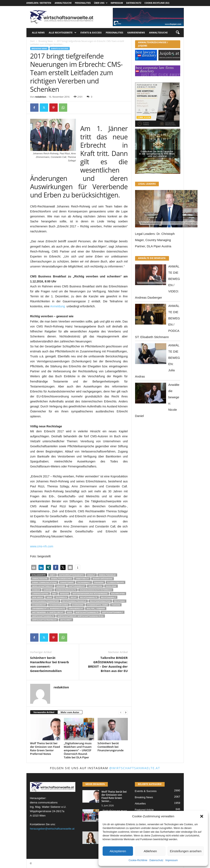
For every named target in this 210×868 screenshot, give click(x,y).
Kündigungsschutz (66, 590)
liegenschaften (40, 594)
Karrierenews (136, 32)
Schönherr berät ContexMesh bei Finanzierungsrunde (111, 747)
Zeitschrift (66, 620)
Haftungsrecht (77, 586)
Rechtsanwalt (109, 597)
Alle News (38, 32)
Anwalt (91, 575)
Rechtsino (119, 601)
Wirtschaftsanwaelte (87, 612)
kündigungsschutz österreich (96, 590)
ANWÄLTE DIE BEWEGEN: (152, 258)
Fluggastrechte (116, 582)
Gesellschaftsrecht (43, 586)
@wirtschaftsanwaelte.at (135, 768)
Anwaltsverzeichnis (62, 579)
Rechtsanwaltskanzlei (74, 601)
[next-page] (126, 712)
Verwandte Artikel (44, 712)
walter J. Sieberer (96, 609)
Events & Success (91, 32)
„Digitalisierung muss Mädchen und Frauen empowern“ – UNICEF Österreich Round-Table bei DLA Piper (78, 750)
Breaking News (46, 41)
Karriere (48, 590)
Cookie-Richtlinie (138, 860)
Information (95, 586)
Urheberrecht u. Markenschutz (49, 609)
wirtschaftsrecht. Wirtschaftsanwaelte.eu (81, 616)
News (49, 597)
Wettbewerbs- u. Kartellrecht (48, 612)
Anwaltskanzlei (107, 575)
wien (70, 612)
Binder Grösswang (103, 579)
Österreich (61, 597)
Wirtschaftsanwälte (43, 616)
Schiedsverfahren (59, 605)
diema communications (45, 582)
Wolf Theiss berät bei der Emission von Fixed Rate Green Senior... (114, 796)
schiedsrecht (39, 605)
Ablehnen (150, 851)
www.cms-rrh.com (42, 546)
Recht (74, 597)
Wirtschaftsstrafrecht (45, 620)
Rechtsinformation (100, 601)
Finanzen (99, 582)
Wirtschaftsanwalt (112, 612)
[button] (202, 816)
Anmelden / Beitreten (39, 3)
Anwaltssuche (63, 3)
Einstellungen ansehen (186, 851)
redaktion (40, 97)
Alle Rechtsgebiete (62, 33)
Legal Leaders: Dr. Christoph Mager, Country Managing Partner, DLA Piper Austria (155, 240)
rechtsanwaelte (89, 597)
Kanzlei (36, 590)
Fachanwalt (84, 582)
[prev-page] (121, 712)
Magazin (64, 594)
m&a (54, 594)
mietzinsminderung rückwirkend (90, 594)
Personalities (83, 3)
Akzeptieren (118, 851)
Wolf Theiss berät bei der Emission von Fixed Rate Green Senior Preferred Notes (45, 748)
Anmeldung (58, 306)
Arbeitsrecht (82, 579)
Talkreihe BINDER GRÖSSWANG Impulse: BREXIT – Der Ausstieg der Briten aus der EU (108, 664)
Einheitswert (67, 582)
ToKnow (116, 605)
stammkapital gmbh (98, 605)
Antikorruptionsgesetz (71, 575)
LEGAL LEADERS (147, 184)
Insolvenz (111, 586)
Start (32, 41)
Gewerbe (61, 586)
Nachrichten (118, 594)
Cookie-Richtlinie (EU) (157, 3)
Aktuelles (140, 804)
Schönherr (78, 605)
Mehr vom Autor (70, 712)
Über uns (101, 3)
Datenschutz (156, 860)
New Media (38, 597)
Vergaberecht (76, 609)
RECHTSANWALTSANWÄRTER (46, 601)
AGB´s (53, 575)
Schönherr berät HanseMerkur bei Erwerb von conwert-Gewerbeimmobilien (50, 664)
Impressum (172, 860)
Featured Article (144, 810)
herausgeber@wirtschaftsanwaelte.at (52, 829)
